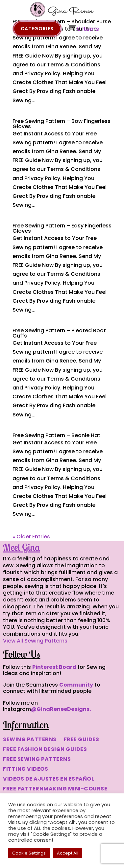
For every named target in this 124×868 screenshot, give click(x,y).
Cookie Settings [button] (29, 853)
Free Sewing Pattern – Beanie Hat (56, 435)
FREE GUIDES (82, 740)
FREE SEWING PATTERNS (37, 760)
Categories (37, 29)
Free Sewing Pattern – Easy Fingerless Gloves (62, 228)
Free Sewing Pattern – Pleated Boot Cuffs (59, 333)
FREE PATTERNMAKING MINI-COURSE (55, 789)
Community (76, 685)
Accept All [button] (68, 853)
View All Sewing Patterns (35, 641)
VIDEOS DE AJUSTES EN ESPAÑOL (49, 780)
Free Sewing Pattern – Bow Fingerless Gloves (62, 124)
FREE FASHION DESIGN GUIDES (45, 750)
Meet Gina (21, 547)
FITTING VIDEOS (25, 770)
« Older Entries (31, 537)
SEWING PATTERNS (30, 740)
